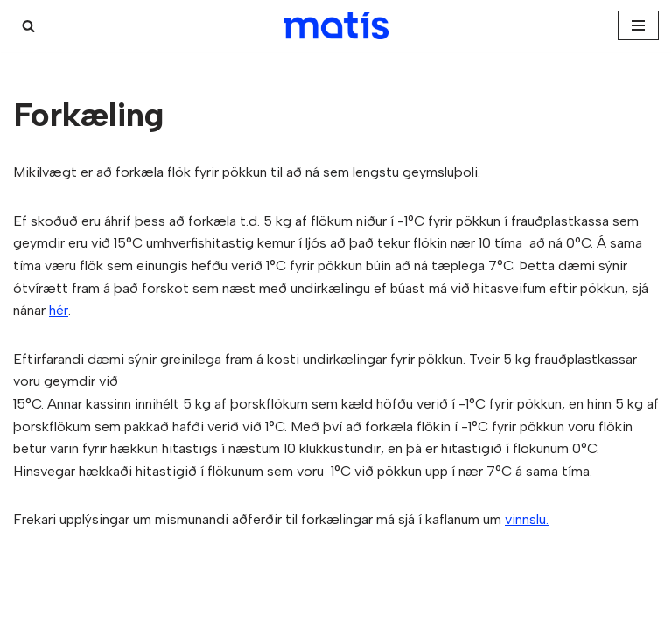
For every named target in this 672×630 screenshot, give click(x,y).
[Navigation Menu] (638, 25)
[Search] (28, 26)
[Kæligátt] (336, 26)
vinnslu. (527, 519)
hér (59, 310)
